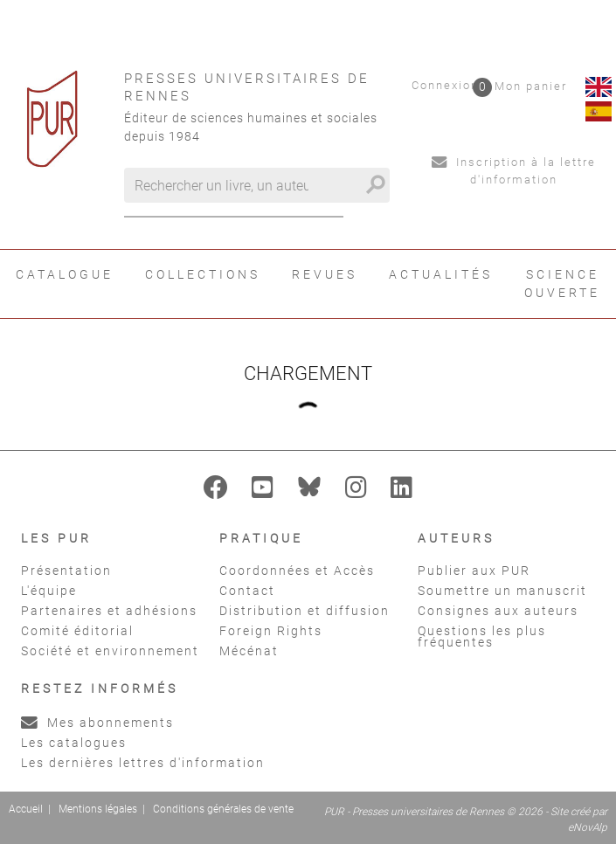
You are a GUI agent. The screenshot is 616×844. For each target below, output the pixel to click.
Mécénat (249, 651)
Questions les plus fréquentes (482, 636)
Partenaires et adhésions (109, 611)
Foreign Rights (271, 631)
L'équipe (49, 591)
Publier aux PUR (474, 571)
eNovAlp (588, 827)
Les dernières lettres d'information (143, 763)
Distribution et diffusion (305, 611)
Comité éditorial (77, 631)
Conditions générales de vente (223, 809)
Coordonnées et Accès (297, 571)
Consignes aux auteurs (498, 611)
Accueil (26, 809)
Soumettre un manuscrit (502, 591)
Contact (247, 591)
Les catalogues (74, 743)
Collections (203, 274)
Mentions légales (98, 809)
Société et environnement (110, 651)
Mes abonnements (97, 723)
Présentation (66, 571)
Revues (325, 274)
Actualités (441, 274)
